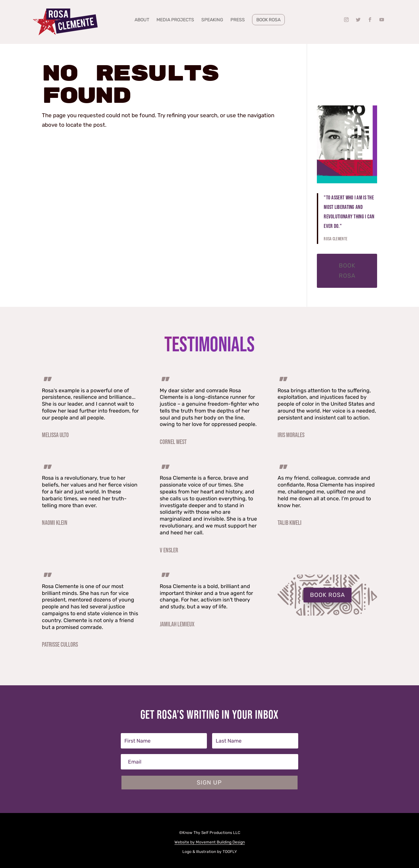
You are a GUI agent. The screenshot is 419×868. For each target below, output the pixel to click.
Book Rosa (268, 20)
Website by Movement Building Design (210, 842)
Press (238, 20)
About (142, 20)
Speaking (212, 20)
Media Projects (175, 20)
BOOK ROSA (328, 595)
